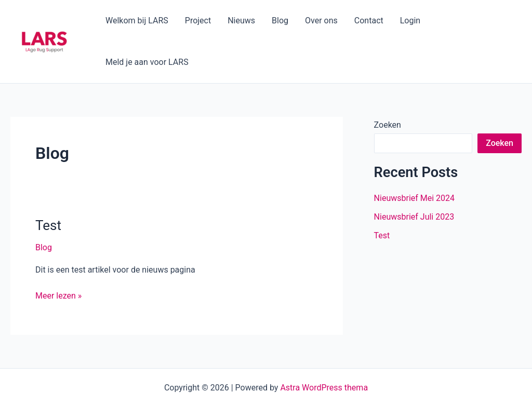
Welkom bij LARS (137, 21)
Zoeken (388, 125)
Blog (280, 21)
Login (410, 21)
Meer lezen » (58, 295)
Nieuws (241, 21)
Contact (369, 21)
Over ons (321, 21)
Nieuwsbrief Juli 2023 (414, 217)
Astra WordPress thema (324, 388)
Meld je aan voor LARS (147, 62)
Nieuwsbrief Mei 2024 (414, 198)
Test (48, 225)
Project (198, 21)
